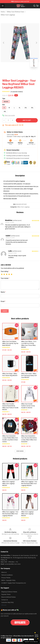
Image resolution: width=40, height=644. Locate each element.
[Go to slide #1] (15, 73)
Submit (5, 311)
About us (4, 572)
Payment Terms (6, 594)
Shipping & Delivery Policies (9, 592)
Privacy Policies (6, 578)
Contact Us (5, 600)
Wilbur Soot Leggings (8, 15)
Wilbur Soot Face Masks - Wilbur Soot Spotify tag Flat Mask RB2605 (10, 343)
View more (20, 451)
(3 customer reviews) (17, 92)
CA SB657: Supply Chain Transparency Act (14, 583)
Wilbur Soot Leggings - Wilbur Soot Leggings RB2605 (9, 484)
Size (4, 105)
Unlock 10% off (36, 636)
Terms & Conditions (7, 575)
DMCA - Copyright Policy (8, 580)
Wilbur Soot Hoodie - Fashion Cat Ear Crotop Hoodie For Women (28, 406)
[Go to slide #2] (25, 73)
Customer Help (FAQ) (7, 602)
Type (4, 99)
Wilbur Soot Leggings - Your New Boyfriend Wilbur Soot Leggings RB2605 (29, 484)
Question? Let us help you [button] (31, 642)
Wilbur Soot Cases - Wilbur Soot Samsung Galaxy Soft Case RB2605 (29, 375)
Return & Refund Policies (8, 597)
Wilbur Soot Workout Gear (15, 12)
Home (3, 12)
